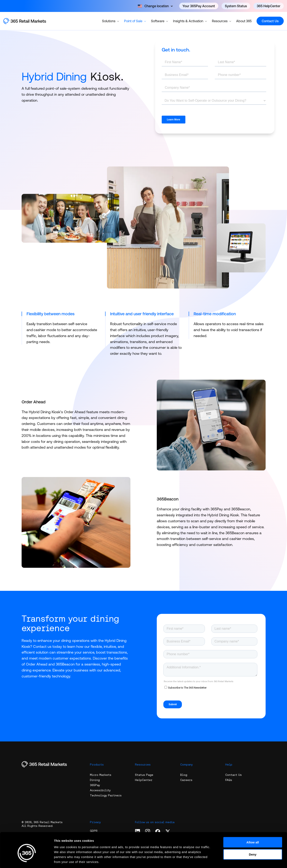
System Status (236, 6)
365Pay (95, 785)
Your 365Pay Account (199, 6)
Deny (253, 836)
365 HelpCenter (269, 6)
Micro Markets (101, 775)
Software (160, 21)
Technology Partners (106, 795)
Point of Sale (135, 21)
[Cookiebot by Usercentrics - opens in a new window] (27, 860)
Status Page (144, 775)
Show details (216, 860)
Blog (184, 775)
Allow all (253, 824)
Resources (222, 21)
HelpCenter (144, 780)
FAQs (229, 780)
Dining (95, 780)
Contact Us (270, 21)
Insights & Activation (190, 21)
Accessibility (100, 790)
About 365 (244, 21)
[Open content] (155, 6)
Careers (186, 780)
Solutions (111, 21)
